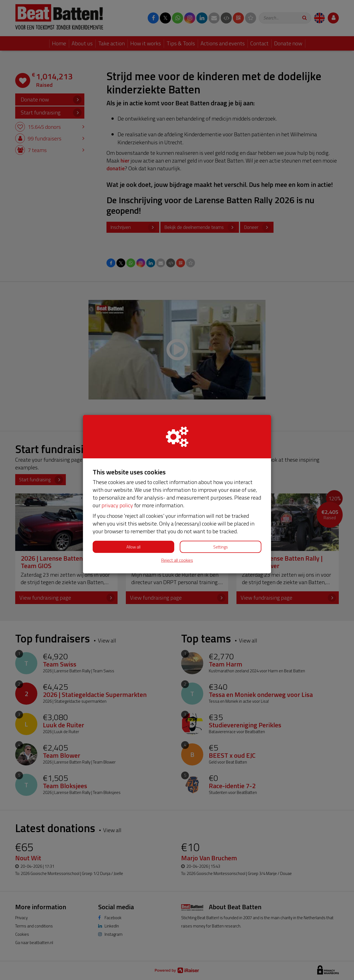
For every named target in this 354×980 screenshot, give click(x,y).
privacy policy (117, 505)
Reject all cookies (177, 560)
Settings (221, 547)
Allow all (133, 547)
